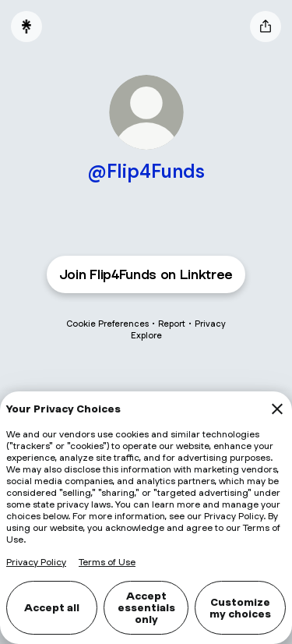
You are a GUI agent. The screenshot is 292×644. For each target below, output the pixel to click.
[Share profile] (266, 27)
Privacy (210, 324)
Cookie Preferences (107, 324)
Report (172, 324)
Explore (146, 335)
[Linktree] (26, 27)
